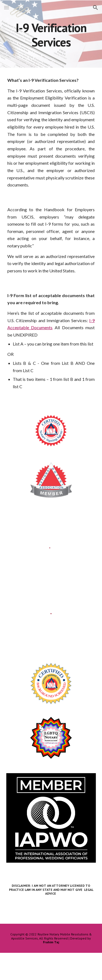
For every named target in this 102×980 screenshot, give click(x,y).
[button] (7, 7)
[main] (51, 34)
